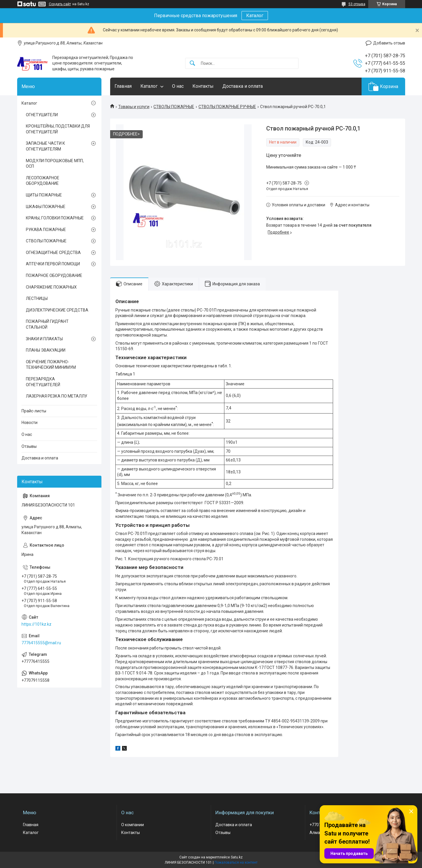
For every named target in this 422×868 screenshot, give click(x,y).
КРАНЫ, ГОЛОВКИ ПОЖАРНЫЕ (55, 218)
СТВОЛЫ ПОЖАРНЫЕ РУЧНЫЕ (227, 107)
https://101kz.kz (36, 624)
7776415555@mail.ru (41, 643)
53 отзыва (357, 4)
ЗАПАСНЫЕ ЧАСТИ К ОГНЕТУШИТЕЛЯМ (45, 146)
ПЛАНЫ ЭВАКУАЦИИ (46, 350)
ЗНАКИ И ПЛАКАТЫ (44, 339)
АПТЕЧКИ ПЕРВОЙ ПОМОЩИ (53, 264)
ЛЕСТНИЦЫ (37, 298)
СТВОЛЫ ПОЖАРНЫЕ (174, 107)
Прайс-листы (34, 411)
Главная (123, 86)
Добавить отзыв (389, 43)
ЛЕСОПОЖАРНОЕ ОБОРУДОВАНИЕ (43, 181)
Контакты (203, 86)
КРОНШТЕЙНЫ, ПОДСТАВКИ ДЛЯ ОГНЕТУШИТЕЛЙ (58, 129)
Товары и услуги (134, 107)
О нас (178, 86)
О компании (133, 825)
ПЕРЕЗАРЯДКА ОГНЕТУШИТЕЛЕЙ (43, 382)
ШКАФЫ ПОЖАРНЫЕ (46, 207)
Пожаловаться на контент (236, 862)
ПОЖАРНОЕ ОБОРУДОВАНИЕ (54, 275)
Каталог (255, 16)
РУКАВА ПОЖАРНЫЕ (46, 230)
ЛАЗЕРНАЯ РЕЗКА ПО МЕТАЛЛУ (57, 396)
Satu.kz (237, 857)
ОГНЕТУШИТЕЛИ (42, 115)
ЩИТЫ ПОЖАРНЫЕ (44, 195)
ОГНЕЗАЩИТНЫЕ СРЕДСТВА (53, 253)
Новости (29, 423)
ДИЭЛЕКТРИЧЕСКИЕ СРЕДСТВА (57, 310)
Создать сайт (60, 4)
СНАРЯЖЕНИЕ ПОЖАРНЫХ (51, 287)
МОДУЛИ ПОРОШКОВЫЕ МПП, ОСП (55, 164)
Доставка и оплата (243, 86)
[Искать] (192, 63)
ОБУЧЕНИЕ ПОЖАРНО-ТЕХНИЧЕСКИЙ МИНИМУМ (51, 365)
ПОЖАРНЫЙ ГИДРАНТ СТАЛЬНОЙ (47, 324)
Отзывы (29, 446)
